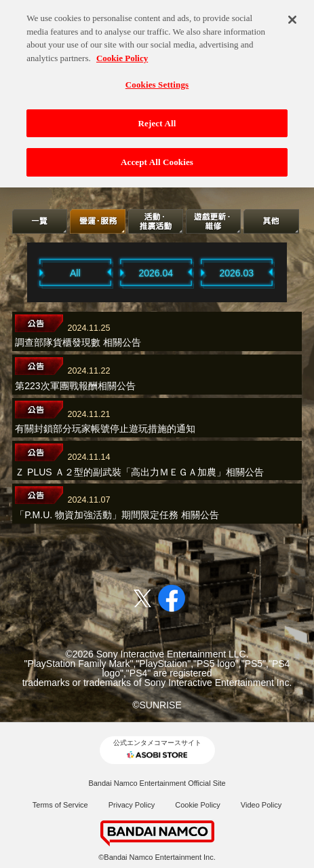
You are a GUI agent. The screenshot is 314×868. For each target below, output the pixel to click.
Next (292, 273)
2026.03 (236, 273)
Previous (22, 273)
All (75, 273)
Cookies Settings (157, 80)
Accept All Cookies (157, 157)
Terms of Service (60, 805)
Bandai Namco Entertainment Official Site (157, 783)
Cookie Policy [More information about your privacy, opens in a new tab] (122, 53)
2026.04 (156, 273)
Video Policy (261, 805)
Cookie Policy (198, 805)
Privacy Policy (132, 805)
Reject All (157, 118)
